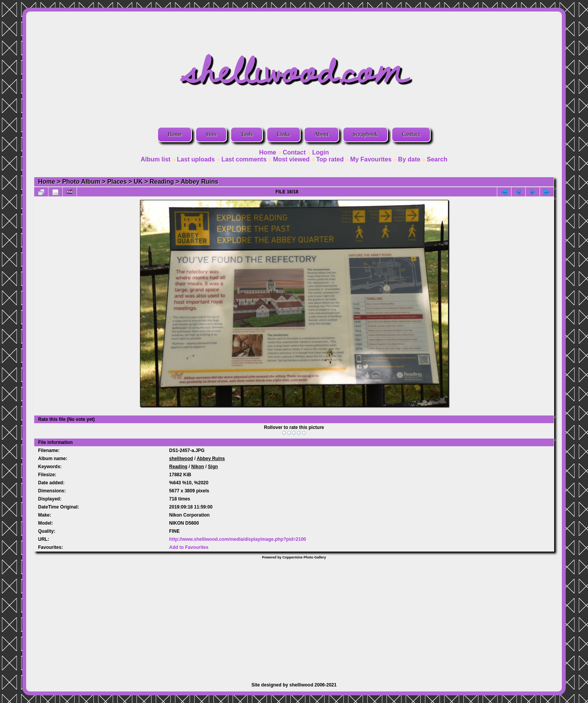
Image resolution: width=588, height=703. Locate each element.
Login (321, 152)
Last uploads (196, 159)
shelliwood (181, 459)
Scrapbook (366, 134)
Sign (213, 467)
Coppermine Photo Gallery (304, 557)
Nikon (197, 467)
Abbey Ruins (200, 182)
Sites (211, 134)
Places (117, 182)
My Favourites (371, 159)
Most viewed (291, 159)
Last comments (244, 159)
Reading (162, 182)
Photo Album (81, 182)
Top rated (330, 159)
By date (409, 159)
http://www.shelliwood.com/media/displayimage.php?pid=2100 (238, 539)
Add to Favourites (189, 547)
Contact (411, 134)
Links (283, 134)
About (321, 134)
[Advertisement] (294, 617)
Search (437, 159)
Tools (247, 134)
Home (175, 134)
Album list (156, 159)
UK (138, 182)
